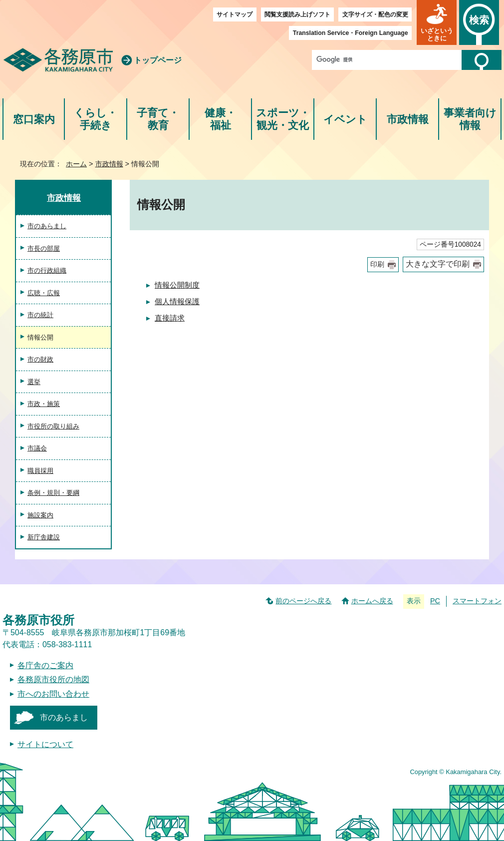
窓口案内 (34, 119)
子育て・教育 (158, 119)
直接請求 (170, 318)
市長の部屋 (44, 248)
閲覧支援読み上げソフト (297, 14)
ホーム (76, 164)
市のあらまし (47, 226)
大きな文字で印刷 (438, 264)
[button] (437, 22)
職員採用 (40, 471)
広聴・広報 (44, 293)
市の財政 (40, 359)
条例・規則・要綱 (53, 493)
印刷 (377, 264)
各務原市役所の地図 (53, 679)
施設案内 (40, 515)
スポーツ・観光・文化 (283, 119)
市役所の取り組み (53, 426)
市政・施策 (44, 404)
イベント (345, 119)
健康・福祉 (220, 119)
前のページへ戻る (303, 601)
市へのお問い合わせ (53, 694)
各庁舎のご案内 (45, 665)
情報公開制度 (177, 285)
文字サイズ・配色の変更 (375, 14)
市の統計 (40, 315)
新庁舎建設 (44, 537)
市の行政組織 (47, 270)
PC (435, 601)
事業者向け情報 (470, 119)
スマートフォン (477, 601)
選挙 (34, 382)
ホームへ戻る (372, 601)
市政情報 (408, 119)
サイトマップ (235, 14)
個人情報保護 (177, 301)
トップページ (158, 60)
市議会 (37, 448)
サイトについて (45, 744)
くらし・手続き (96, 119)
